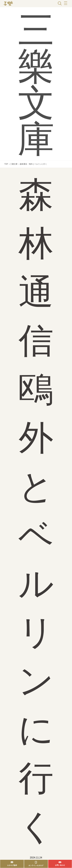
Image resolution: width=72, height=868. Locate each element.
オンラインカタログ (36, 865)
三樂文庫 (14, 164)
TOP (6, 164)
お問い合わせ (60, 865)
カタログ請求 (12, 865)
